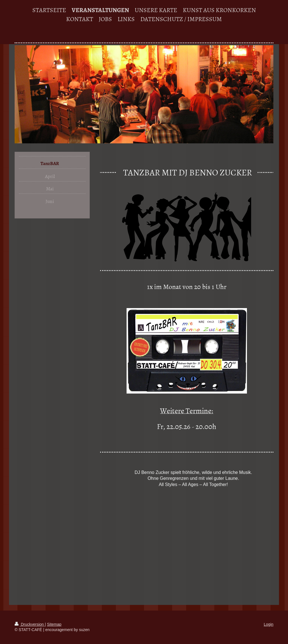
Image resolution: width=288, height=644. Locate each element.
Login (269, 624)
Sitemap (54, 624)
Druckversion (30, 624)
